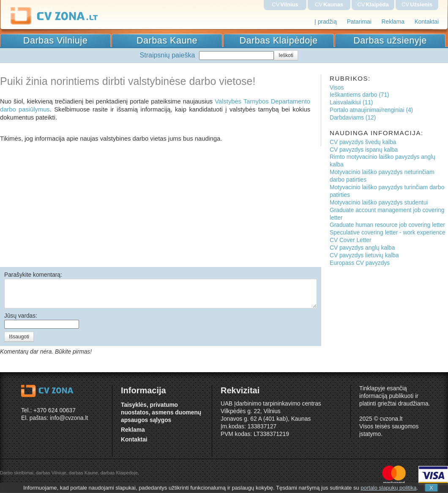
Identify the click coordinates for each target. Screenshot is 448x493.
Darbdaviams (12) (353, 118)
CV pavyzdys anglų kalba (362, 248)
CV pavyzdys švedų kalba (363, 142)
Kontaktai (427, 22)
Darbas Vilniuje (55, 40)
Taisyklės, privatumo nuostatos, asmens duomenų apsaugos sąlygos (161, 413)
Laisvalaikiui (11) (351, 102)
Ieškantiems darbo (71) (359, 95)
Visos (337, 88)
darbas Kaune (83, 473)
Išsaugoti (19, 337)
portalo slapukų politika (388, 488)
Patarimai (359, 22)
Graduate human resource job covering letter (387, 225)
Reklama (393, 22)
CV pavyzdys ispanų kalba (364, 150)
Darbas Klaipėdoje (279, 40)
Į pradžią (326, 22)
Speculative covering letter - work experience (388, 233)
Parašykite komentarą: (33, 275)
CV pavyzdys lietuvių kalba (364, 255)
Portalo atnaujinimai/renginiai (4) (371, 110)
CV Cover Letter (351, 240)
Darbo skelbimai (17, 473)
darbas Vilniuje (51, 473)
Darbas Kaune (167, 40)
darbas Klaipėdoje (119, 473)
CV (285, 4)
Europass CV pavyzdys (360, 263)
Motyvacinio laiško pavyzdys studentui (379, 203)
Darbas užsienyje (390, 40)
